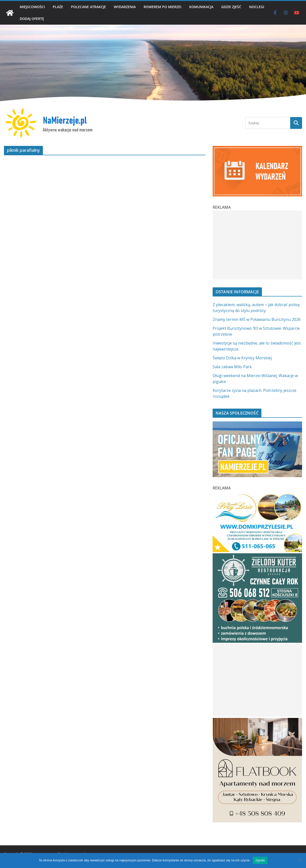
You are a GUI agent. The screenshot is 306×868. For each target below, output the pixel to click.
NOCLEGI (257, 7)
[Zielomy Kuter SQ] (257, 556)
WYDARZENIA (125, 7)
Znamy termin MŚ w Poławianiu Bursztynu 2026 (257, 319)
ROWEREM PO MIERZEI (162, 7)
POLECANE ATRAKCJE (88, 7)
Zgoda (260, 860)
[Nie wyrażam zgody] (300, 860)
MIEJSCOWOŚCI (32, 7)
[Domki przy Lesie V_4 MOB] (257, 495)
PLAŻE (58, 7)
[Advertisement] (256, 245)
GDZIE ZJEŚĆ (231, 7)
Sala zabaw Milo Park (232, 367)
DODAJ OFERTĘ (32, 19)
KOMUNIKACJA (201, 7)
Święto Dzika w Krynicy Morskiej (242, 358)
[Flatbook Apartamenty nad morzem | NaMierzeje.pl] (257, 721)
